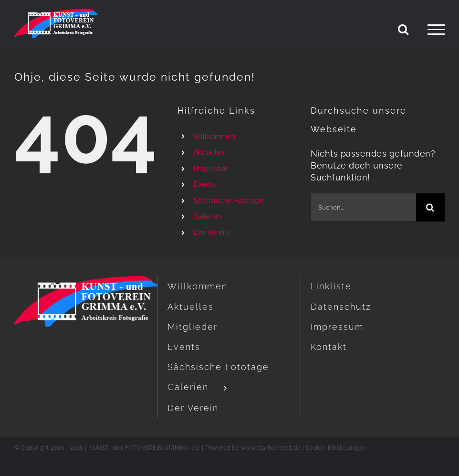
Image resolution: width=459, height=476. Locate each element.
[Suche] (430, 207)
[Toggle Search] (403, 29)
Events (205, 184)
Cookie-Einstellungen (336, 448)
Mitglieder (211, 169)
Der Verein (211, 233)
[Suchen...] (363, 207)
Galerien (208, 216)
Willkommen (215, 137)
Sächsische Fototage (229, 201)
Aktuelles (209, 152)
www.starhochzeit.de (271, 448)
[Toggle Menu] (436, 30)
